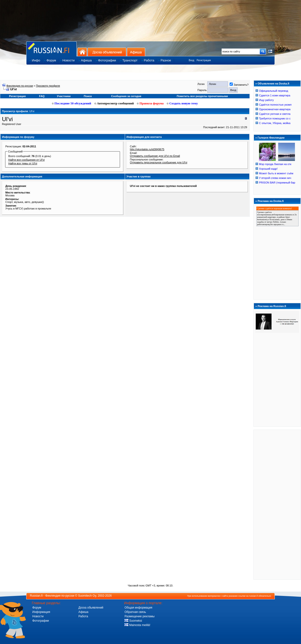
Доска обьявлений (91, 608)
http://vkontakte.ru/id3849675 (147, 149)
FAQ (42, 96)
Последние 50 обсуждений (72, 103)
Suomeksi (133, 621)
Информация (41, 612)
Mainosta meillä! (137, 625)
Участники (64, 96)
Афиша (136, 52)
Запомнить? (239, 85)
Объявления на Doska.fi (273, 84)
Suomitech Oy (87, 596)
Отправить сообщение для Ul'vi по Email (155, 156)
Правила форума (150, 103)
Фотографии (41, 621)
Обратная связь (135, 612)
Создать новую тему (182, 103)
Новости (38, 616)
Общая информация (138, 608)
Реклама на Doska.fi (271, 201)
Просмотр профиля (48, 86)
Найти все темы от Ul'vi (23, 163)
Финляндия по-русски (20, 86)
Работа (83, 616)
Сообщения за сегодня (126, 96)
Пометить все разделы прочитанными (202, 96)
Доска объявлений (107, 52)
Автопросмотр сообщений (114, 103)
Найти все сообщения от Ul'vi (26, 160)
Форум (37, 608)
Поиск (88, 96)
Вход (191, 60)
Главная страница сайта (51, 49)
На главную (82, 52)
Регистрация (204, 60)
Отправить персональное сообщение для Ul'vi (159, 162)
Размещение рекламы (140, 616)
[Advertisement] (277, 504)
